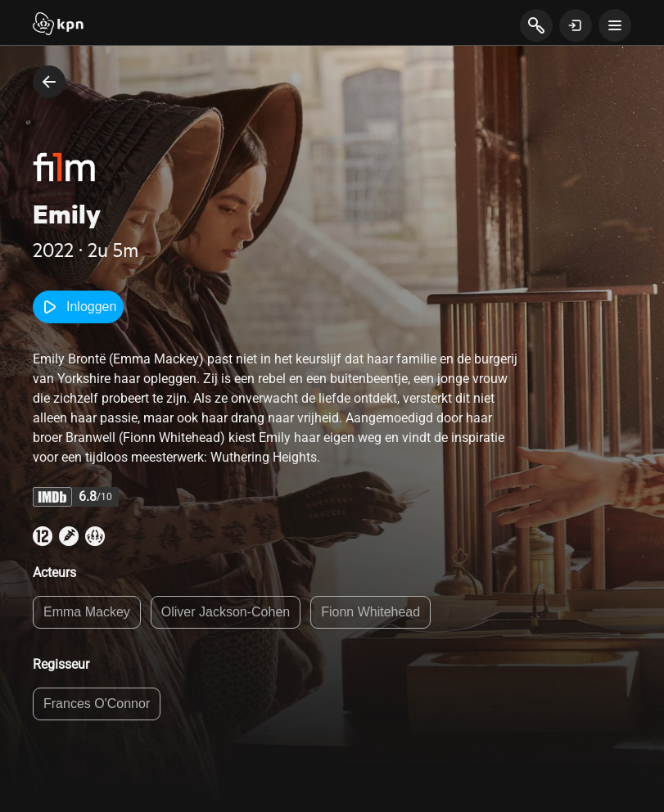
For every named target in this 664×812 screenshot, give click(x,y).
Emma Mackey (87, 612)
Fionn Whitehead (370, 612)
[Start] (58, 25)
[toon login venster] (576, 25)
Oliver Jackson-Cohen (226, 612)
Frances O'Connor (97, 704)
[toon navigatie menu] (615, 25)
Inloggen (78, 307)
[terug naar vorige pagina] (49, 82)
